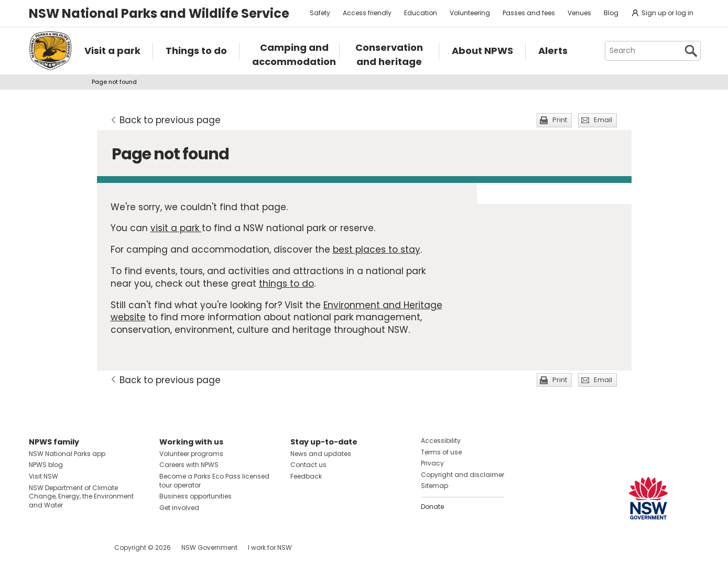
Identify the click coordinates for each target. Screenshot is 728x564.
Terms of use (441, 452)
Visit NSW (44, 476)
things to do (286, 284)
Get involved (179, 508)
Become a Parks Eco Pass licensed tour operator (214, 481)
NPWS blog (46, 465)
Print (560, 120)
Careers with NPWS (189, 465)
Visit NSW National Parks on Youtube (84, 547)
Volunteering (470, 13)
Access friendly (367, 13)
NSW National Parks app (67, 454)
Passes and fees (529, 13)
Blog (611, 13)
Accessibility (441, 441)
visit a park (176, 228)
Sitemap (434, 486)
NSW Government (209, 547)
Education (421, 13)
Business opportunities (195, 496)
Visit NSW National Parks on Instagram (61, 547)
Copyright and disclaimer (463, 475)
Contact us (308, 465)
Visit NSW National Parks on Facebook (39, 547)
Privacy (432, 463)
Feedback (306, 476)
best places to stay (377, 250)
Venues (579, 13)
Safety (320, 13)
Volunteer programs (191, 454)
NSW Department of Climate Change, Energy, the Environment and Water (81, 497)
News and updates (321, 454)
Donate (432, 507)
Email (603, 120)
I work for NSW (270, 547)
